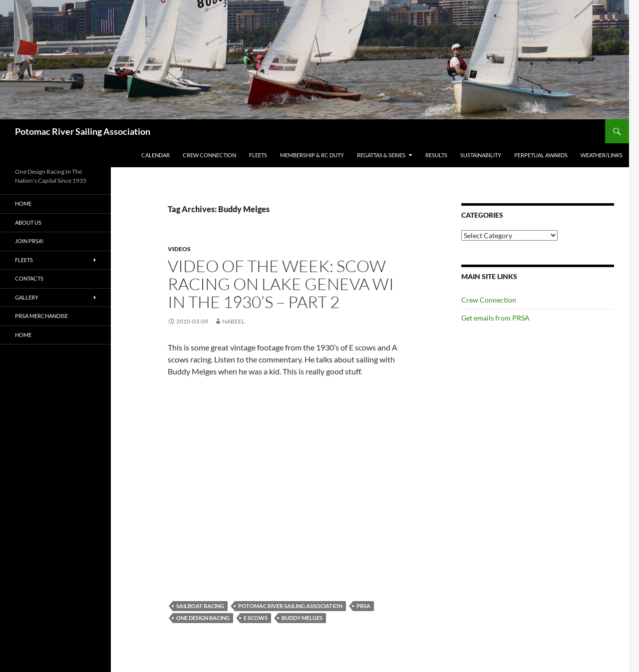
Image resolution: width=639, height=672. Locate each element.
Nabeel (233, 321)
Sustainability (481, 155)
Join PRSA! (29, 241)
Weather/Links (602, 155)
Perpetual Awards (541, 155)
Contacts (29, 278)
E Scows (256, 618)
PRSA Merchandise (41, 316)
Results (436, 155)
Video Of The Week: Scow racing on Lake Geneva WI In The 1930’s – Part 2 (281, 284)
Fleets (258, 155)
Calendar (156, 155)
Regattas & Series (381, 155)
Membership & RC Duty (312, 155)
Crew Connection (209, 155)
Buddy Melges (302, 618)
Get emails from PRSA (495, 318)
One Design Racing (203, 618)
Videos (179, 249)
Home (23, 203)
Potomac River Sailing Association (83, 131)
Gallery (27, 297)
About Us (28, 222)
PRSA (363, 606)
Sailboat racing (200, 606)
